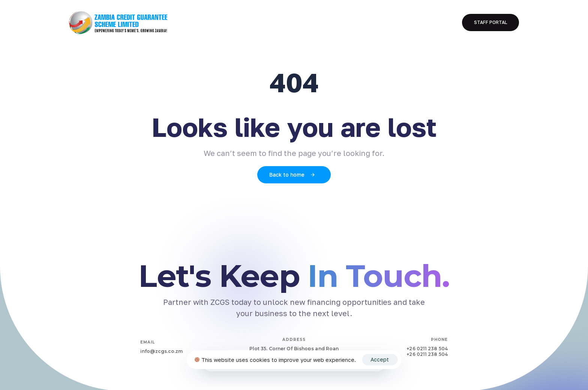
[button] (490, 22)
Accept (380, 359)
